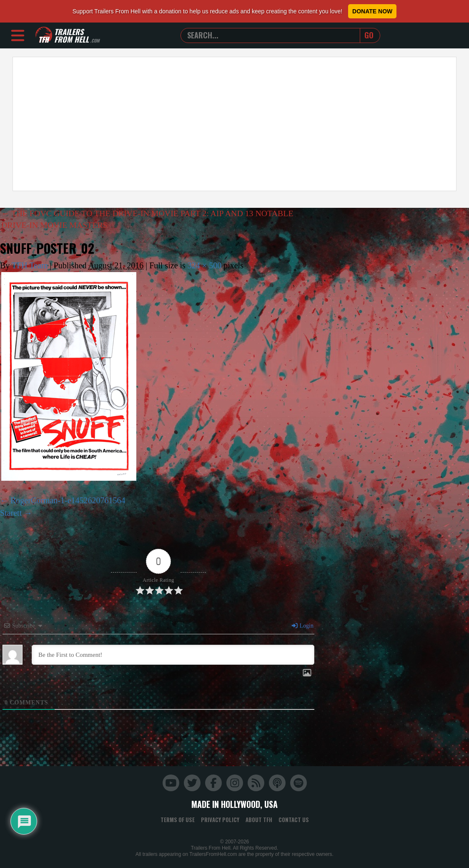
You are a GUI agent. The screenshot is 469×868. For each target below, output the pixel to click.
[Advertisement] (234, 124)
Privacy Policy (220, 820)
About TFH (259, 820)
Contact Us (294, 820)
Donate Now (372, 11)
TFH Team (30, 266)
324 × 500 (204, 266)
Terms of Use (178, 820)
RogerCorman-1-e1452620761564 (68, 500)
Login (302, 626)
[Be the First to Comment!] (173, 655)
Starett (11, 513)
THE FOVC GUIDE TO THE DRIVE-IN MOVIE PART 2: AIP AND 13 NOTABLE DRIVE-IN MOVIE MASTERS (148, 220)
